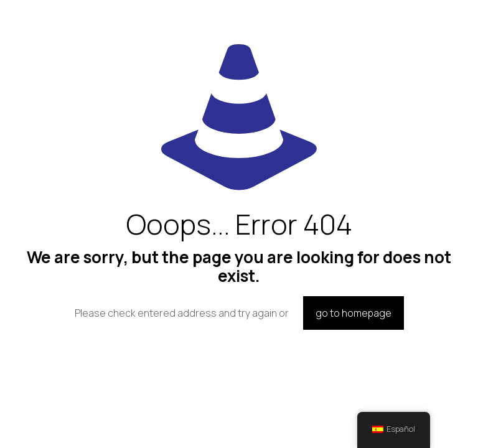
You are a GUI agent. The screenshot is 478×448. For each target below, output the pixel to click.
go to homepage (354, 313)
